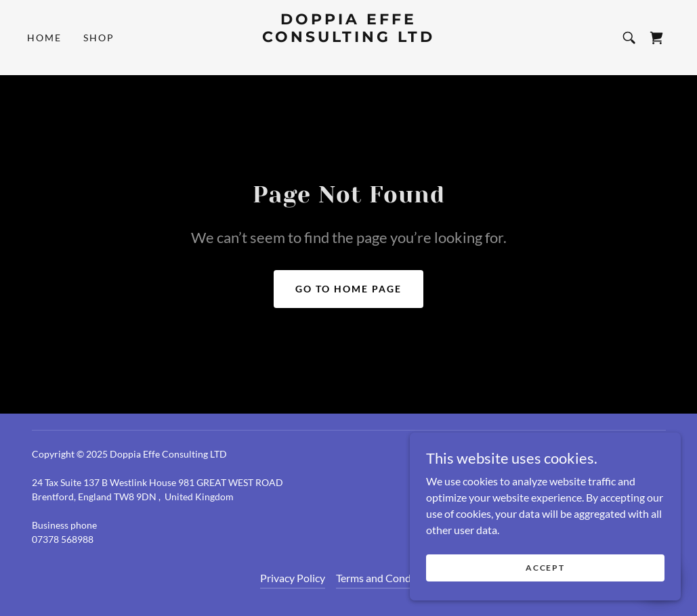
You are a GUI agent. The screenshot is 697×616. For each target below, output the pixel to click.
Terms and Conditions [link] (387, 578)
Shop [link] (99, 38)
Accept (545, 568)
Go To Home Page (348, 289)
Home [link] (44, 38)
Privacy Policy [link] (293, 578)
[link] (348, 56)
